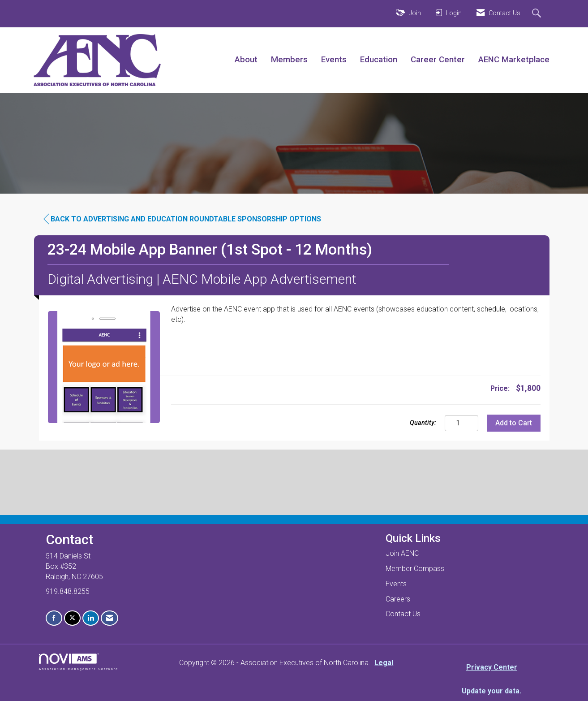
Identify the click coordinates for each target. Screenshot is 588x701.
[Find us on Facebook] (54, 618)
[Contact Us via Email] (109, 618)
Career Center (438, 60)
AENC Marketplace (514, 60)
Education (379, 60)
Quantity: (423, 423)
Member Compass (415, 569)
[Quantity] (461, 423)
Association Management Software (79, 662)
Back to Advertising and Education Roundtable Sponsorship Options (182, 219)
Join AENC (402, 553)
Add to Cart (514, 423)
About (246, 60)
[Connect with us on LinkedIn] (91, 618)
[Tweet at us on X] (72, 618)
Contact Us (403, 614)
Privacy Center (492, 667)
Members (289, 60)
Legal (384, 663)
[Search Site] (538, 14)
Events (334, 60)
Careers (398, 599)
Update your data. (491, 691)
